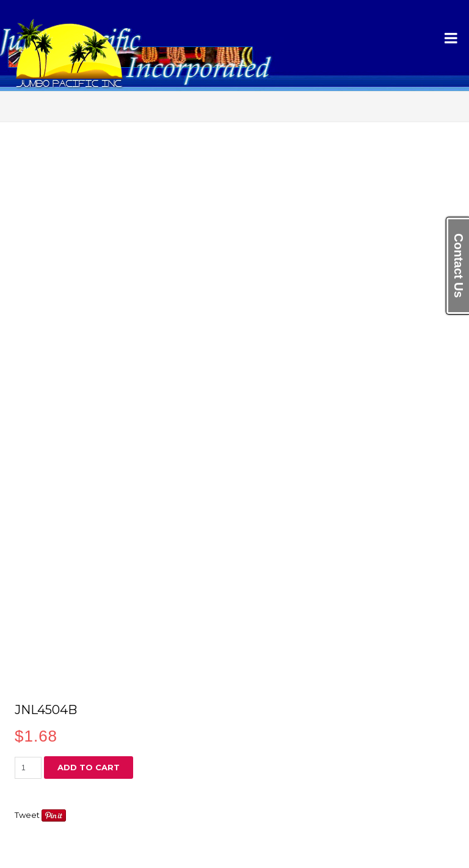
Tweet (27, 815)
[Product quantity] (28, 768)
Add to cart (89, 767)
